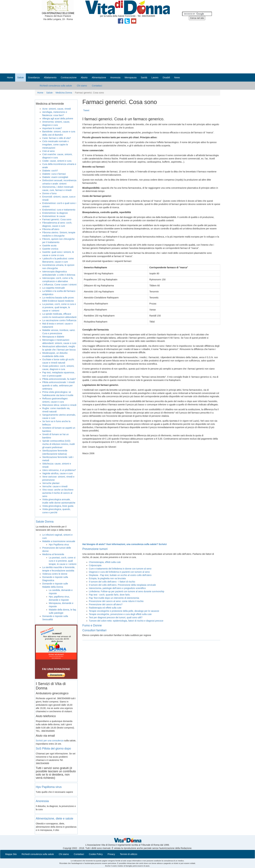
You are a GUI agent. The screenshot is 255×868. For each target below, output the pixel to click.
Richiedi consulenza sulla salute (56, 86)
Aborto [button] (84, 77)
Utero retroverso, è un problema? (59, 470)
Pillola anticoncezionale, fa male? (59, 379)
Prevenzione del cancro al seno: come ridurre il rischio (116, 601)
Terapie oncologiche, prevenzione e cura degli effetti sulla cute (120, 614)
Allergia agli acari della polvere (58, 119)
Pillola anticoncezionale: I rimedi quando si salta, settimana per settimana (58, 385)
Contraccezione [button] (69, 77)
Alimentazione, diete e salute (54, 819)
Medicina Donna (64, 93)
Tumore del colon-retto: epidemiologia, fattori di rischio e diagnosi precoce (126, 621)
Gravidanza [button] (34, 77)
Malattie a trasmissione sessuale (59, 541)
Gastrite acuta (49, 245)
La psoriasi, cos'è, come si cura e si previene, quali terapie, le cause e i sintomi (59, 307)
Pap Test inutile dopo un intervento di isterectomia (114, 598)
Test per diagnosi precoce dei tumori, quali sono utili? (116, 617)
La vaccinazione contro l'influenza (59, 320)
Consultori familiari (94, 630)
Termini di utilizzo (129, 854)
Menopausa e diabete (53, 337)
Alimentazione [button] (99, 77)
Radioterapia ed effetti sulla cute (105, 608)
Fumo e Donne (92, 625)
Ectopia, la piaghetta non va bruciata (107, 578)
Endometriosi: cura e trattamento (59, 210)
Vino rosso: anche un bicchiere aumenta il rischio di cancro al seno (58, 493)
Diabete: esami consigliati (55, 177)
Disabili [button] (166, 77)
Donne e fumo (49, 193)
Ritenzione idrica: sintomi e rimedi (59, 405)
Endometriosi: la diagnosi (55, 213)
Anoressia (42, 801)
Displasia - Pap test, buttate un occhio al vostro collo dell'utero (120, 575)
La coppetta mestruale (54, 288)
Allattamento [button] (50, 77)
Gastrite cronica (50, 249)
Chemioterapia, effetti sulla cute (105, 562)
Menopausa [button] (131, 77)
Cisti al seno (48, 151)
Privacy (111, 854)
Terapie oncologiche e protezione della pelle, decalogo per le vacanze (124, 611)
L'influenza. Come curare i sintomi (59, 285)
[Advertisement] (127, 49)
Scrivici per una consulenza (50, 741)
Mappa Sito (11, 854)
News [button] (177, 77)
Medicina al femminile (53, 554)
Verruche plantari (51, 483)
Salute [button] (20, 77)
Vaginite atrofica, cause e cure (57, 473)
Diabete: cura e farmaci (54, 174)
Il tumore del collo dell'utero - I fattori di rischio (112, 582)
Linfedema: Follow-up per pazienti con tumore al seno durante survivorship (127, 591)
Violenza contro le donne (55, 574)
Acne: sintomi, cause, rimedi (57, 109)
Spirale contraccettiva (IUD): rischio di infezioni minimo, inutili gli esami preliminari (58, 444)
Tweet (86, 110)
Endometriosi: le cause (54, 216)
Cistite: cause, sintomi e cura (57, 161)
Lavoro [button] (155, 77)
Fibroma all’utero (51, 229)
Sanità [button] (144, 77)
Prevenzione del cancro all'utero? (106, 604)
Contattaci (97, 86)
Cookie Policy (96, 854)
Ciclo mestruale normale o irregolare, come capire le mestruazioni (56, 145)
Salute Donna (45, 522)
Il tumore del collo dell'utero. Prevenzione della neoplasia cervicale (122, 585)
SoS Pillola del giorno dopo (53, 749)
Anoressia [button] (115, 77)
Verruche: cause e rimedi (55, 486)
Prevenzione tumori (95, 549)
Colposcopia (95, 565)
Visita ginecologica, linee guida (58, 506)
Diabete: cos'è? (50, 171)
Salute (49, 93)
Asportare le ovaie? (52, 128)
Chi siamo (82, 86)
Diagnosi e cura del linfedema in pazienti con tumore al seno (119, 572)
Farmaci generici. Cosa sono (57, 219)
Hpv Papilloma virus (59, 545)
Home (10, 77)
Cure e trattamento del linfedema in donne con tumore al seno (120, 569)
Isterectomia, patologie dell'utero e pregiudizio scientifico (117, 588)
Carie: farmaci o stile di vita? (57, 138)
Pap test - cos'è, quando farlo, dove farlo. (110, 595)
